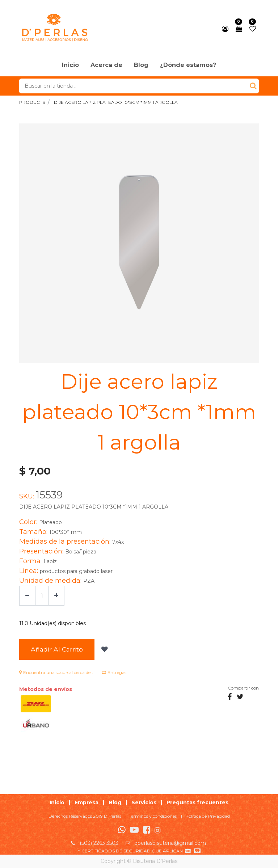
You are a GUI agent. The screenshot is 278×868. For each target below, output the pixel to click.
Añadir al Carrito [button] (57, 649)
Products (32, 102)
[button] (104, 649)
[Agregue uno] (56, 596)
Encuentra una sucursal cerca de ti (57, 672)
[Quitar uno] (27, 596)
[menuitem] (70, 66)
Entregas (114, 672)
